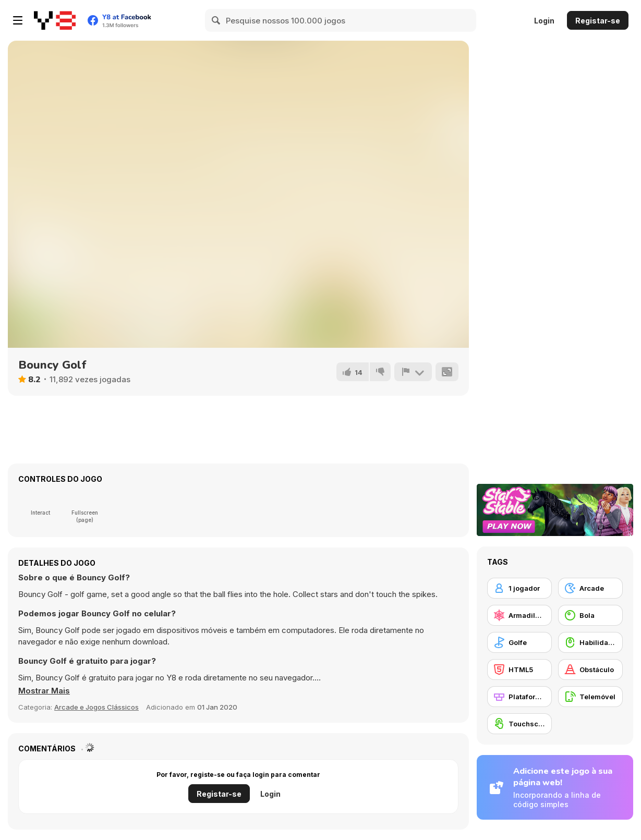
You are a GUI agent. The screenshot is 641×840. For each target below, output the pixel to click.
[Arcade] (590, 588)
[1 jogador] (519, 588)
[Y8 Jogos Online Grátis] (55, 20)
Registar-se (598, 21)
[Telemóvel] (590, 697)
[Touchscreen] (519, 724)
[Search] (216, 20)
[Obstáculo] (590, 669)
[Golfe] (519, 642)
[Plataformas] (519, 697)
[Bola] (590, 615)
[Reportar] (413, 372)
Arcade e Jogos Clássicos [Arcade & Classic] (96, 707)
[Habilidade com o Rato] (590, 642)
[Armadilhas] (519, 615)
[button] (44, 691)
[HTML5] (519, 669)
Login (544, 21)
